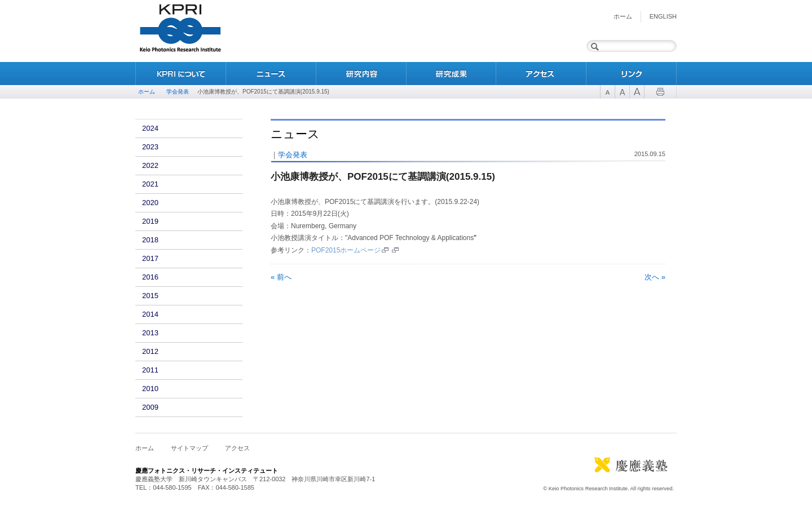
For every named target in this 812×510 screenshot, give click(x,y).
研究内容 (361, 74)
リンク (632, 74)
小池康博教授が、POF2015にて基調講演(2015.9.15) (383, 177)
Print (660, 92)
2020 (150, 203)
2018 (150, 240)
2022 (150, 165)
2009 (150, 407)
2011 (150, 370)
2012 (150, 351)
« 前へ (281, 277)
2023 (150, 147)
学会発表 (178, 92)
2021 (150, 184)
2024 (150, 128)
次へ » (655, 277)
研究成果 (451, 74)
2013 (150, 333)
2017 (150, 258)
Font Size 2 (622, 92)
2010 (150, 389)
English (663, 16)
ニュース (271, 74)
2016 (150, 277)
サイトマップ (189, 448)
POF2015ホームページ (346, 250)
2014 (150, 314)
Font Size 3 (637, 92)
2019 (150, 221)
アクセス (541, 74)
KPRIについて (180, 74)
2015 (150, 296)
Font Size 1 (607, 92)
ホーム (623, 16)
